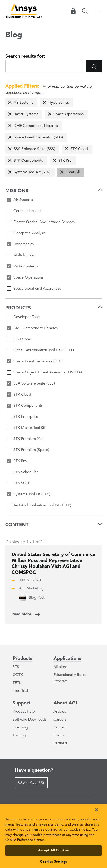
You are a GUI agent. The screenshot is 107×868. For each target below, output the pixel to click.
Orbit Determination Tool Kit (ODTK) (44, 350)
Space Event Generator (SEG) (38, 137)
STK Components (28, 161)
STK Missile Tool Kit (29, 428)
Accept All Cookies (53, 850)
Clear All (73, 172)
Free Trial (20, 691)
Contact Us (31, 783)
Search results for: (25, 56)
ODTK (18, 675)
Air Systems (23, 103)
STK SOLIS (22, 483)
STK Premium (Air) (29, 439)
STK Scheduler (26, 472)
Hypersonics (59, 103)
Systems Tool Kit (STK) (32, 172)
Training (19, 735)
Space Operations (69, 114)
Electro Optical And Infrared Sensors (44, 222)
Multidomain (24, 255)
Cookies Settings (53, 862)
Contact (60, 727)
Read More (21, 614)
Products (22, 659)
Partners (60, 743)
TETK (17, 683)
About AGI (65, 703)
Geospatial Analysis (29, 233)
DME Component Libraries (36, 126)
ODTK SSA (23, 339)
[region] (53, 836)
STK (16, 667)
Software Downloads (30, 720)
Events (59, 735)
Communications (27, 211)
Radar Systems (26, 114)
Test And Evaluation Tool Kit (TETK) (42, 505)
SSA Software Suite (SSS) (34, 149)
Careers (60, 720)
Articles (60, 712)
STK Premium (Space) (31, 450)
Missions (60, 667)
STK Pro (65, 161)
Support (21, 703)
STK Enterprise (26, 417)
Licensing (20, 727)
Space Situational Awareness (37, 289)
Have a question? (34, 770)
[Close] (96, 810)
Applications (67, 659)
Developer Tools (27, 317)
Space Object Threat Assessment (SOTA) (48, 372)
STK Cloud (79, 149)
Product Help (24, 712)
